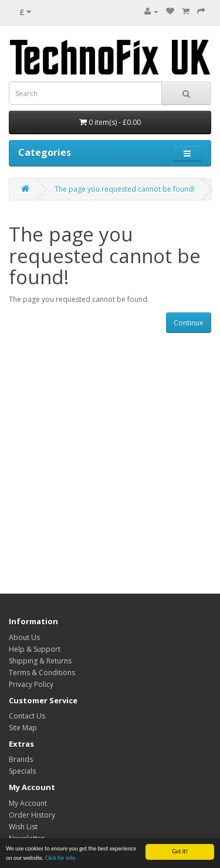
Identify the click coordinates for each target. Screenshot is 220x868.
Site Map (23, 728)
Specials (22, 771)
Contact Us (27, 716)
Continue (189, 323)
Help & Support (35, 649)
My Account (28, 803)
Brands (21, 759)
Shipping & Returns (40, 661)
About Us (24, 637)
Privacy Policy (31, 684)
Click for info (60, 858)
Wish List (23, 827)
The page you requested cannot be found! (125, 189)
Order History (32, 815)
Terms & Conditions (42, 673)
